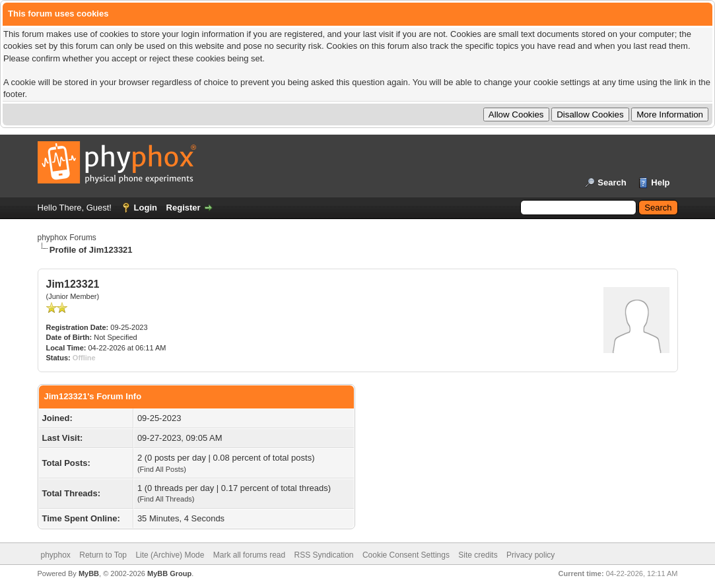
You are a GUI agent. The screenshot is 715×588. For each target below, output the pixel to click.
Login (146, 208)
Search (612, 182)
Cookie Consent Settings (406, 555)
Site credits (478, 555)
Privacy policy (530, 555)
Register (184, 208)
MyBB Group (169, 573)
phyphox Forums (67, 238)
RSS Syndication (324, 555)
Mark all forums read (249, 555)
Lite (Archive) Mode (170, 555)
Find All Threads (166, 499)
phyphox (56, 555)
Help (660, 182)
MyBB (89, 573)
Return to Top (103, 555)
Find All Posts (162, 469)
